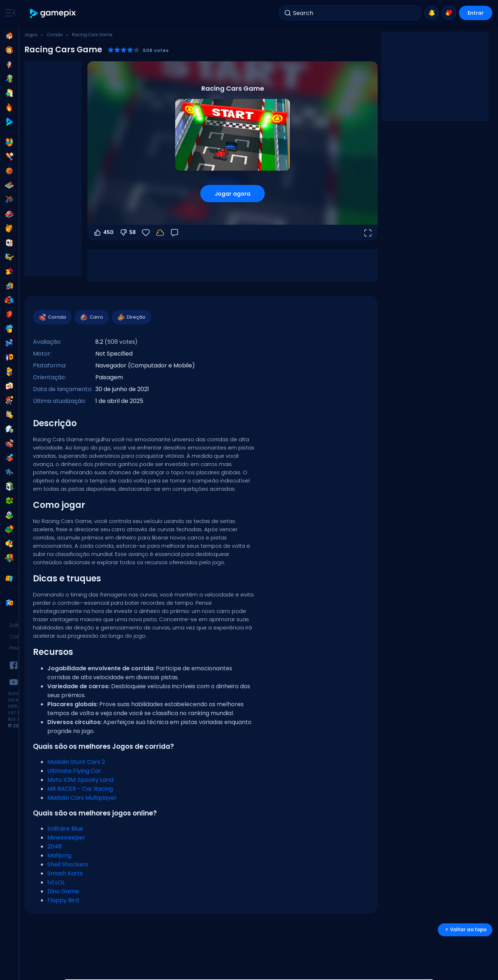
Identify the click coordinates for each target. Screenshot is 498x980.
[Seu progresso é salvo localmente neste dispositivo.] (160, 233)
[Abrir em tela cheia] (368, 233)
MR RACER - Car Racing (80, 789)
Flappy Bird (63, 900)
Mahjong (59, 855)
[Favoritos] (146, 233)
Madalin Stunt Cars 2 (76, 762)
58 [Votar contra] (128, 233)
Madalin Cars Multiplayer (82, 798)
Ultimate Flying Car (74, 771)
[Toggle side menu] (9, 13)
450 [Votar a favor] (103, 233)
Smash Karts (65, 873)
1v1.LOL (56, 882)
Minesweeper (66, 838)
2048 (54, 846)
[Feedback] (174, 233)
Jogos (31, 35)
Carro (91, 317)
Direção (131, 317)
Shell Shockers (68, 864)
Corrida (55, 35)
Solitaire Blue (65, 829)
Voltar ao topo (465, 930)
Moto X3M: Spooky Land (80, 780)
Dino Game (63, 891)
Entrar (476, 13)
